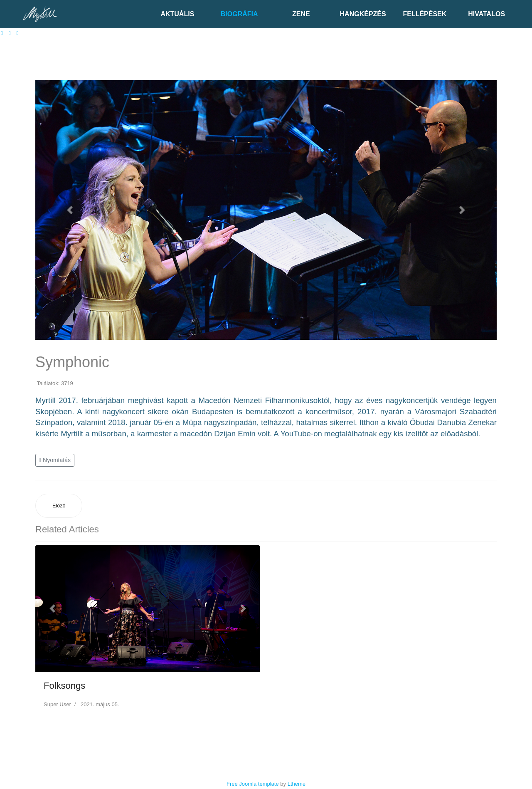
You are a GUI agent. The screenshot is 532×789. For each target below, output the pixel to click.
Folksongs (64, 686)
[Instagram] (18, 33)
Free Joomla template (253, 784)
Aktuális (177, 14)
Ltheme (297, 784)
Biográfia (239, 14)
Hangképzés (363, 14)
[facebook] (2, 33)
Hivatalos (486, 14)
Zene (301, 14)
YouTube (296, 434)
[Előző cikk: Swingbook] (59, 506)
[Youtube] (10, 33)
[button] (70, 210)
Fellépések (425, 14)
